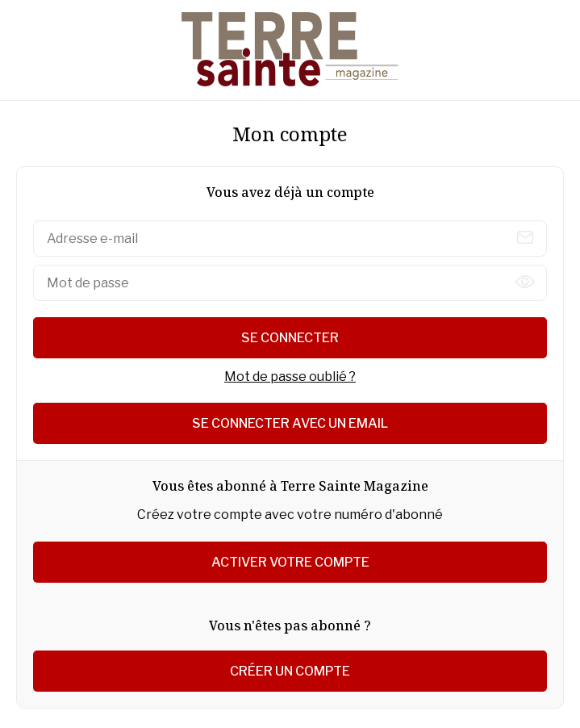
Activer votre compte (290, 562)
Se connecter (290, 338)
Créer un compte (290, 671)
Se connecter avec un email (290, 423)
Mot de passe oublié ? (290, 377)
